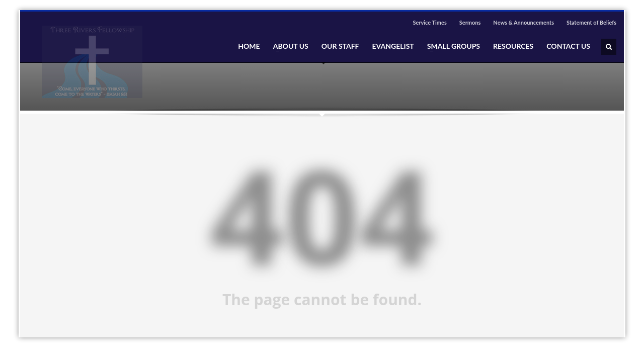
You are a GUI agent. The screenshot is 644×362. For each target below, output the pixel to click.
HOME (249, 46)
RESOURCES (513, 46)
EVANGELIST (393, 46)
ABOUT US (288, 46)
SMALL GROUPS (451, 46)
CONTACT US (568, 46)
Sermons (470, 22)
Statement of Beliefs (591, 22)
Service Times (429, 22)
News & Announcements (524, 22)
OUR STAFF (340, 46)
